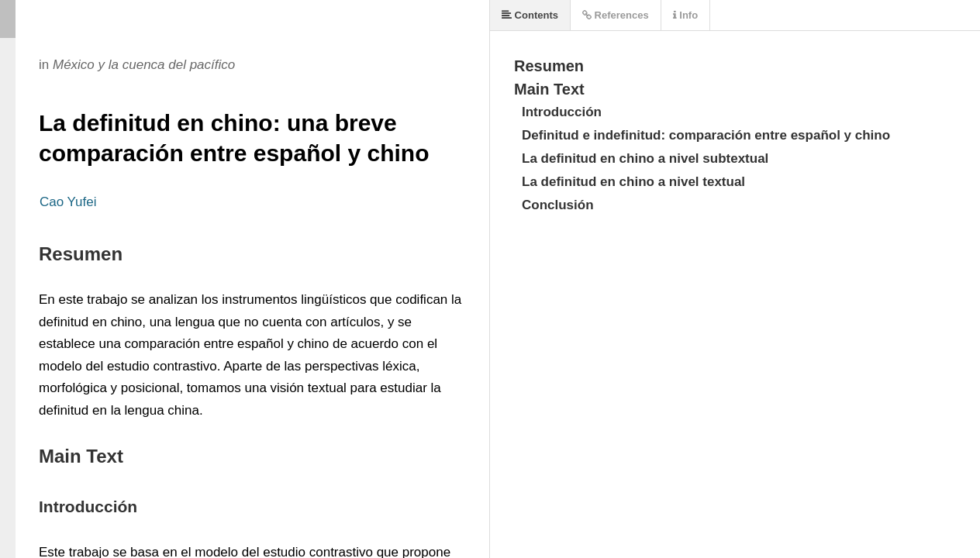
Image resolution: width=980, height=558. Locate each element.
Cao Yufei (68, 202)
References (616, 15)
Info (685, 15)
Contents (530, 15)
